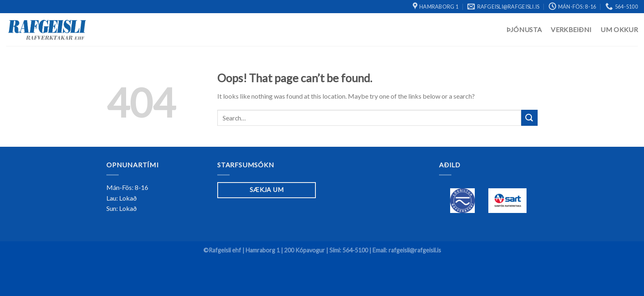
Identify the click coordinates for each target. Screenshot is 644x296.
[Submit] (529, 118)
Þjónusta (524, 29)
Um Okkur (619, 29)
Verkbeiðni (571, 29)
